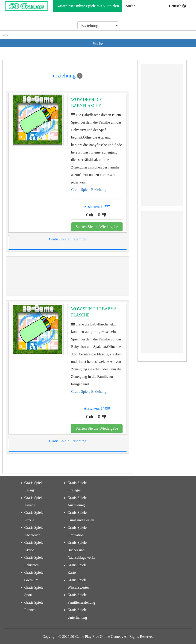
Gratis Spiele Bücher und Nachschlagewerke (81, 550)
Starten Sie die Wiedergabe (97, 227)
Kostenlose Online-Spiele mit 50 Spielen (88, 6)
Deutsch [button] (179, 6)
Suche (130, 6)
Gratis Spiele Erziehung (89, 190)
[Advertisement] (67, 276)
